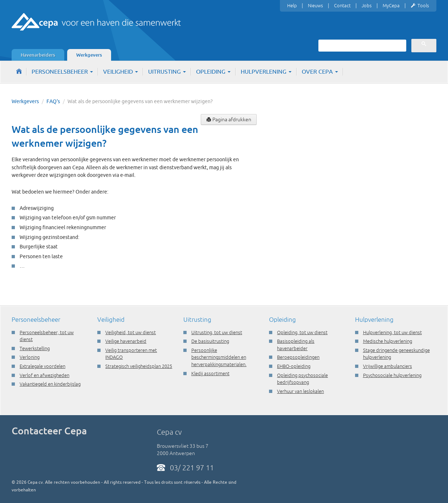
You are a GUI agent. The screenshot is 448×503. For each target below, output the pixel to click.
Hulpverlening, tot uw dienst (392, 332)
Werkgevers (89, 55)
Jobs (367, 5)
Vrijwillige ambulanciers (388, 366)
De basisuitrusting (210, 341)
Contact (342, 5)
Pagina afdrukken (229, 119)
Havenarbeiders (38, 55)
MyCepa (391, 5)
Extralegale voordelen (42, 366)
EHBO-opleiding (294, 366)
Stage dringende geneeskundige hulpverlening (396, 354)
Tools (420, 6)
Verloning (30, 357)
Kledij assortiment (210, 373)
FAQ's (53, 101)
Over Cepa (320, 72)
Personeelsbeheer (62, 72)
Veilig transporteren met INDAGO (131, 354)
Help (292, 5)
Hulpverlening (266, 72)
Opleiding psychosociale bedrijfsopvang (302, 379)
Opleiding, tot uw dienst (302, 332)
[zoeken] (362, 45)
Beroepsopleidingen (298, 357)
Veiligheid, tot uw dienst (131, 332)
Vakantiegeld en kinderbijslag (50, 384)
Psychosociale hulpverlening (392, 375)
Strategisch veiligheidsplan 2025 (139, 366)
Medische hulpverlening (388, 341)
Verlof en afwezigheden (44, 375)
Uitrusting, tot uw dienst (217, 332)
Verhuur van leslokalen (300, 391)
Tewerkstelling (35, 348)
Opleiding (213, 72)
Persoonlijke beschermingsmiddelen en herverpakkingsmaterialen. (219, 357)
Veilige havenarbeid (126, 341)
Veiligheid (121, 72)
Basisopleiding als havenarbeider (296, 345)
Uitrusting (167, 72)
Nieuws (315, 5)
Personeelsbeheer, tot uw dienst (47, 336)
